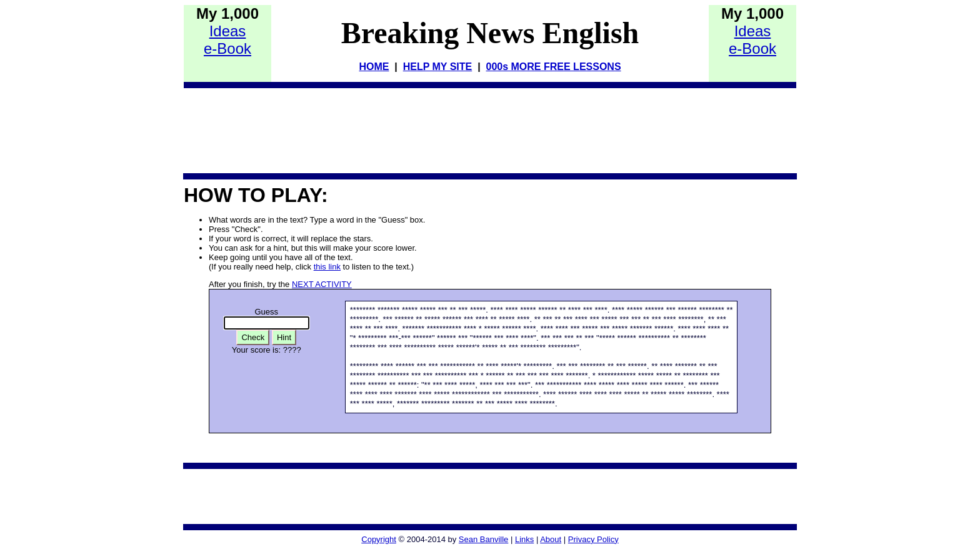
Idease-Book (227, 40)
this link (327, 267)
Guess (266, 312)
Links (524, 539)
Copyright (379, 539)
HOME (374, 67)
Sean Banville (484, 539)
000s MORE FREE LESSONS (554, 67)
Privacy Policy (593, 539)
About (551, 539)
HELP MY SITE (438, 67)
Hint (284, 337)
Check (253, 337)
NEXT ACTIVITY (322, 284)
